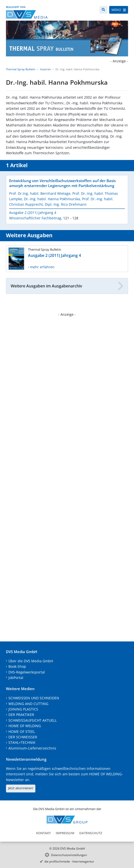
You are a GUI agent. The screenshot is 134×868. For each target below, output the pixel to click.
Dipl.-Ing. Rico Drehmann (66, 204)
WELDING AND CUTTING (28, 704)
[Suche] (103, 10)
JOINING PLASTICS (23, 709)
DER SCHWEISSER (23, 737)
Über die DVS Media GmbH (31, 661)
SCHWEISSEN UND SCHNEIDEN (34, 698)
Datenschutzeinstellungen (69, 855)
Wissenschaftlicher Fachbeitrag (35, 218)
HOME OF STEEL (22, 731)
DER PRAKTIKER (21, 715)
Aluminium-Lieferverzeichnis (32, 748)
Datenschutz (91, 833)
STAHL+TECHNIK (22, 742)
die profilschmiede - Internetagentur (69, 861)
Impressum (65, 833)
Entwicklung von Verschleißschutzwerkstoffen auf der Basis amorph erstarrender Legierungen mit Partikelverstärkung (62, 183)
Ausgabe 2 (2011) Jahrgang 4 (33, 213)
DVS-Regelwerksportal (27, 672)
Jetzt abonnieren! (21, 788)
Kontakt (43, 833)
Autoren (45, 69)
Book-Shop (17, 666)
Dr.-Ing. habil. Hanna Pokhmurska (52, 199)
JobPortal (16, 678)
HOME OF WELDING (25, 726)
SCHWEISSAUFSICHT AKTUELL (33, 720)
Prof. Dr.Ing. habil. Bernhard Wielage (40, 193)
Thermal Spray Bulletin (21, 69)
